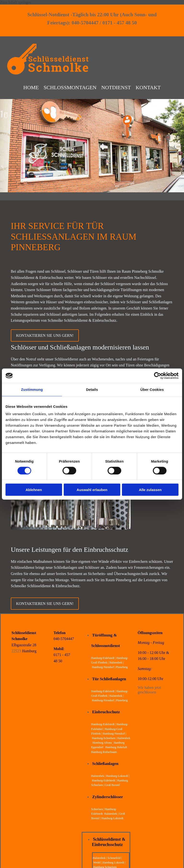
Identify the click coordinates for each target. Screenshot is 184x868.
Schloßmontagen (70, 87)
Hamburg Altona (102, 741)
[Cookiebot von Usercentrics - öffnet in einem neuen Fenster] (158, 376)
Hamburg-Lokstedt (112, 817)
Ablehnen (34, 490)
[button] (45, 334)
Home (31, 87)
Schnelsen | (98, 808)
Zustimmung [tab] (32, 389)
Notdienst (116, 87)
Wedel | (98, 861)
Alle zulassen (150, 490)
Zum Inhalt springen (16, 2)
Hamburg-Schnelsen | (105, 737)
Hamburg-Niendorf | (104, 666)
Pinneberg (122, 666)
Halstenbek (124, 737)
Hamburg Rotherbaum (104, 751)
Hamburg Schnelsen (105, 866)
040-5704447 (64, 638)
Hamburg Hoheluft (116, 746)
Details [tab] (92, 389)
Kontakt (148, 87)
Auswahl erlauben (92, 490)
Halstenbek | (99, 774)
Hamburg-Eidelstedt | (104, 657)
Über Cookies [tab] (152, 389)
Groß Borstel (112, 784)
